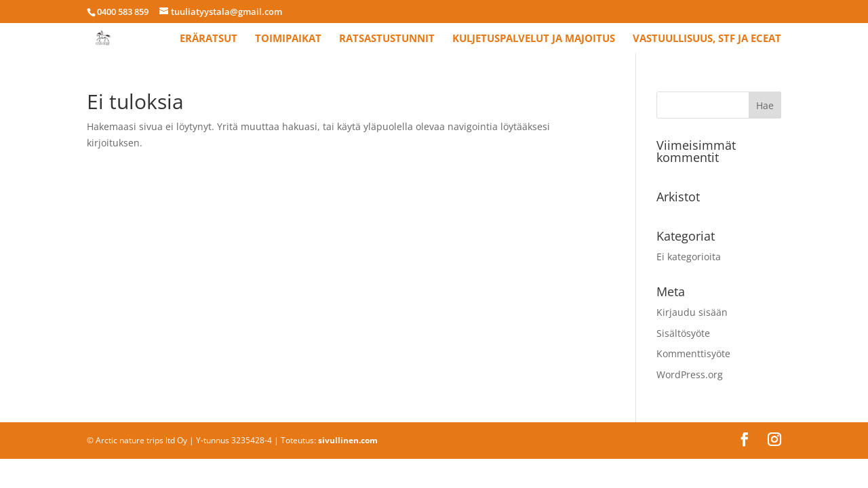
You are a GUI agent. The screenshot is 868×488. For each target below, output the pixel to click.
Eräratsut (209, 39)
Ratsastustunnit (387, 39)
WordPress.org (690, 374)
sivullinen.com (348, 440)
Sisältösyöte (683, 333)
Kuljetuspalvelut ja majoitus (534, 39)
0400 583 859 (123, 12)
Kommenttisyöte (693, 353)
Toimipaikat (288, 39)
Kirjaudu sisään (692, 312)
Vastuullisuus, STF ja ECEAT (707, 39)
